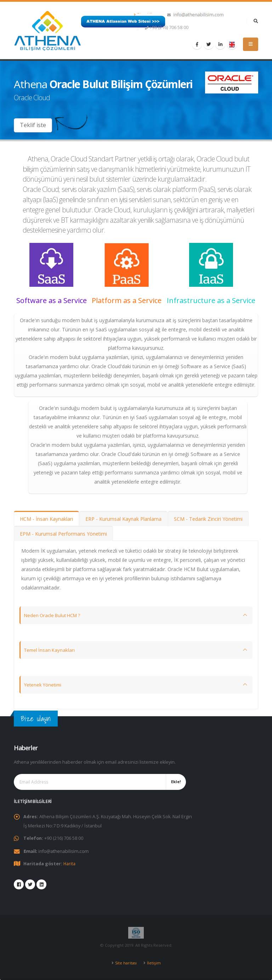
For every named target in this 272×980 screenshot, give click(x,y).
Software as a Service (52, 300)
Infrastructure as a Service (211, 300)
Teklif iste (33, 125)
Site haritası (126, 962)
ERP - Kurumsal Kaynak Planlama (123, 519)
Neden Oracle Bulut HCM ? (55, 615)
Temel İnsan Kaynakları (51, 650)
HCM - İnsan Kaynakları (46, 519)
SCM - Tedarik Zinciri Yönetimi (208, 519)
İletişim (154, 962)
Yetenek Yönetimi (44, 685)
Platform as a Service (127, 300)
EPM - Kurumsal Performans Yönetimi (63, 534)
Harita (70, 863)
